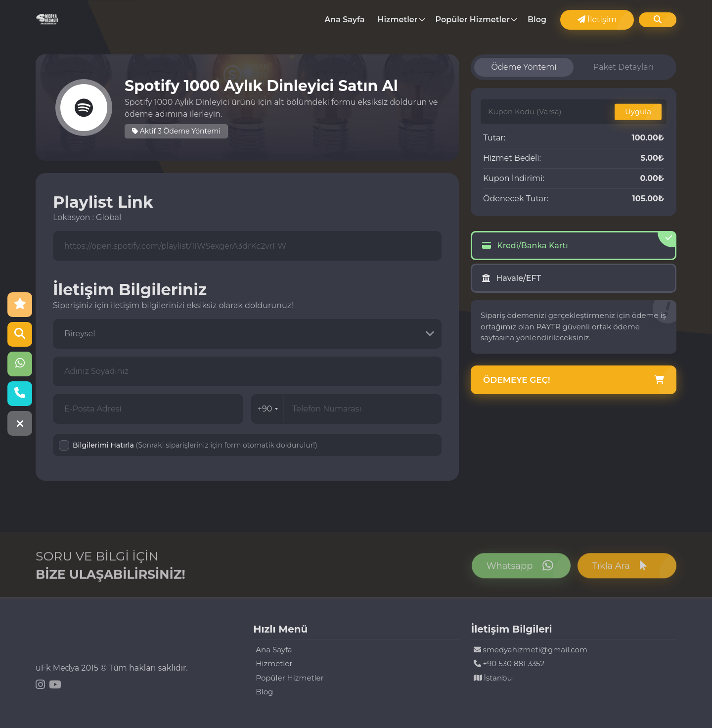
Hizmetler (398, 20)
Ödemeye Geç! (574, 380)
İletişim (597, 20)
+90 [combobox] (268, 409)
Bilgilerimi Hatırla (195, 445)
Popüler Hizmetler (473, 20)
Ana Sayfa (344, 20)
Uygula (638, 112)
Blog (537, 20)
